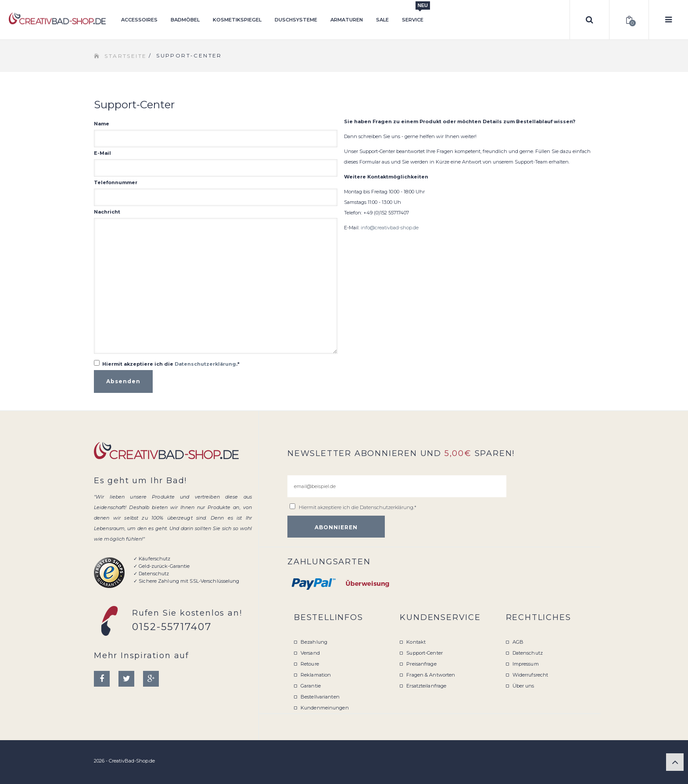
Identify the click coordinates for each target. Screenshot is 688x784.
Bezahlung (314, 642)
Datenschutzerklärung (205, 364)
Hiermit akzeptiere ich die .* (171, 364)
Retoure (310, 664)
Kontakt (416, 642)
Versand (310, 653)
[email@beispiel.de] (397, 486)
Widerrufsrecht (530, 675)
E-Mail (102, 153)
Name (102, 124)
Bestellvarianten (320, 697)
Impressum (526, 664)
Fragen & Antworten (431, 675)
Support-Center (425, 653)
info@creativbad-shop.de (390, 228)
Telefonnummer (116, 182)
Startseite (125, 56)
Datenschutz (528, 653)
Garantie (311, 686)
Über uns (523, 686)
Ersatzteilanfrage (426, 686)
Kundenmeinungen (325, 708)
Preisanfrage (421, 664)
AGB (518, 642)
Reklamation (316, 675)
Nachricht (107, 212)
